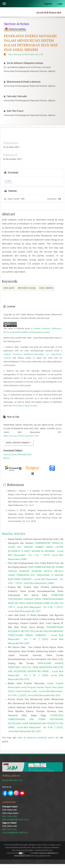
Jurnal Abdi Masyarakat (49, 12)
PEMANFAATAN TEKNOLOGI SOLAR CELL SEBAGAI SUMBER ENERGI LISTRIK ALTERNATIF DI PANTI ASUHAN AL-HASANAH (36, 547)
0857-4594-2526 (10, 816)
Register (48, 4)
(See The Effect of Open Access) (23, 406)
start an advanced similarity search (36, 738)
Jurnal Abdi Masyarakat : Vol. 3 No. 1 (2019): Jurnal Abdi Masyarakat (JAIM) (36, 555)
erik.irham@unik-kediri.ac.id (15, 820)
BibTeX (7, 458)
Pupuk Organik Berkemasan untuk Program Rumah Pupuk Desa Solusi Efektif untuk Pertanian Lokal (36, 687)
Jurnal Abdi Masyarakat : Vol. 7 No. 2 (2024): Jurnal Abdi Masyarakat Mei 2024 (36, 639)
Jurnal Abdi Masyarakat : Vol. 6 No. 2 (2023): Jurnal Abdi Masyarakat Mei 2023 (36, 675)
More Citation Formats (18, 443)
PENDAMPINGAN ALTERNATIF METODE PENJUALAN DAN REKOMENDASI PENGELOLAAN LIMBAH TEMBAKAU (36, 631)
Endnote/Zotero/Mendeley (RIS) (18, 454)
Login (60, 4)
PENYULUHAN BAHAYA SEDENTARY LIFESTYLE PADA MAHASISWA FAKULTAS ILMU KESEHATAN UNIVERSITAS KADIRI (36, 667)
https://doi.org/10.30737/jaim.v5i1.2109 (26, 54)
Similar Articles (14, 534)
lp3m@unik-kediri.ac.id (12, 780)
